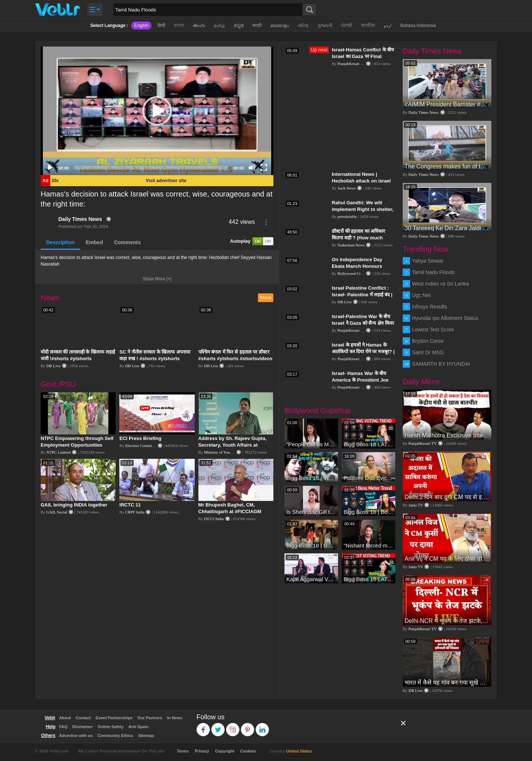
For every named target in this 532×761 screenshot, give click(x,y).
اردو (388, 25)
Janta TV (416, 505)
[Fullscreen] (264, 168)
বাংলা (179, 25)
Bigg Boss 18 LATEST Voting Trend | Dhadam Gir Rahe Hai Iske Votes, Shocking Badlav (369, 444)
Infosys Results (429, 307)
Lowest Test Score (433, 330)
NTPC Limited (59, 452)
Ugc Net (421, 295)
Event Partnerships (114, 718)
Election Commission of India (150, 446)
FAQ (63, 727)
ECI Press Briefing (140, 438)
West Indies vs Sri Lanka (440, 284)
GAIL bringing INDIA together (74, 505)
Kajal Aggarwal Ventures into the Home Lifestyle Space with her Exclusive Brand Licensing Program (311, 579)
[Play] (50, 168)
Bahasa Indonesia (418, 25)
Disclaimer (83, 727)
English (141, 25)
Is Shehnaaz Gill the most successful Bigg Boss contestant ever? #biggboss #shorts (311, 512)
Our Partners (150, 718)
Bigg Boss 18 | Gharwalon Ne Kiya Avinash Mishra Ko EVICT (311, 545)
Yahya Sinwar (428, 261)
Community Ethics (115, 736)
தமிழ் (219, 25)
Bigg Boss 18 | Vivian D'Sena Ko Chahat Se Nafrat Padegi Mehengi (311, 478)
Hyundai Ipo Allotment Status (445, 318)
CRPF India (135, 512)
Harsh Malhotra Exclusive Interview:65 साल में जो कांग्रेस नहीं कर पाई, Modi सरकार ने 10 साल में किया (447, 435)
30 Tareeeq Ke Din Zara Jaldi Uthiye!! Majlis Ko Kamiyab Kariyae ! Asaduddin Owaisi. (447, 228)
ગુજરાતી (325, 25)
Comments (127, 242)
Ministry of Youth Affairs (225, 452)
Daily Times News (80, 219)
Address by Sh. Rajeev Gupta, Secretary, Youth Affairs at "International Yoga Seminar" (233, 445)
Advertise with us (76, 736)
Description (60, 242)
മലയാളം (280, 25)
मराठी (257, 25)
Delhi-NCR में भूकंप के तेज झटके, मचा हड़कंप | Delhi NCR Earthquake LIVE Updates (447, 621)
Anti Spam (139, 727)
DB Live (54, 366)
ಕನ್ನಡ (239, 25)
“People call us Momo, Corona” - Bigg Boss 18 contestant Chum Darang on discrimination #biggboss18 (311, 444)
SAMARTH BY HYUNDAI (441, 364)
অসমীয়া (368, 25)
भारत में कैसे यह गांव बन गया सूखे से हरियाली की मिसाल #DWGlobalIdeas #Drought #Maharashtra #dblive (447, 682)
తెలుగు (199, 25)
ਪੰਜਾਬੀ (347, 25)
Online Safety (110, 727)
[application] (157, 111)
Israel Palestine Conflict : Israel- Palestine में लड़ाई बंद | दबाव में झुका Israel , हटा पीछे (362, 295)
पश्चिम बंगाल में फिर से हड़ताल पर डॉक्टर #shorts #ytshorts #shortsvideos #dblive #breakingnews (236, 359)
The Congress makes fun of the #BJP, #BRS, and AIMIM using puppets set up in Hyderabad (447, 166)
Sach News (347, 188)
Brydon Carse (428, 341)
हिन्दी (161, 25)
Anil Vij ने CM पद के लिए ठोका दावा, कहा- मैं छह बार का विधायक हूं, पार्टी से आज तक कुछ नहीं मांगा (447, 559)
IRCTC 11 (130, 505)
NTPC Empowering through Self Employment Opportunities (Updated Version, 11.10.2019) (77, 445)
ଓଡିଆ (303, 25)
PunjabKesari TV (352, 64)
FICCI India (214, 519)
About (65, 718)
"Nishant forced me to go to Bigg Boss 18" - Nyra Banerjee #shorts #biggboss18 (369, 545)
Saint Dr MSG (428, 352)
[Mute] (252, 168)
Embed (94, 242)
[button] (157, 111)
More (266, 298)
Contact (83, 718)
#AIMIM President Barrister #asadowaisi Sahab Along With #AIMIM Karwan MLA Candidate (447, 104)
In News (175, 718)
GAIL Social (57, 512)
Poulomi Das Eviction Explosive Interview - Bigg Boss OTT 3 (369, 478)
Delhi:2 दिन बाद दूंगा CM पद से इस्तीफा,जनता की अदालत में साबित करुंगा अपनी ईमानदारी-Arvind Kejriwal (447, 497)
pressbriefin (347, 216)
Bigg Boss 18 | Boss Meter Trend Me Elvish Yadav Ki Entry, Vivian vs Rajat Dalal (369, 512)
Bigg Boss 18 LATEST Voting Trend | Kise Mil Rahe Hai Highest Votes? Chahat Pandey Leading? (369, 579)
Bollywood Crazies (353, 273)
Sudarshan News (351, 245)
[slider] (151, 168)
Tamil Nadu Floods (433, 272)
